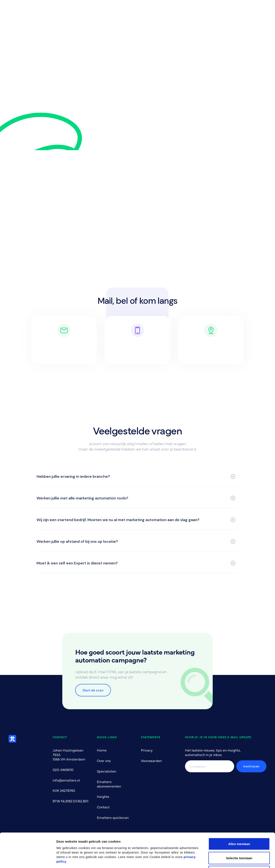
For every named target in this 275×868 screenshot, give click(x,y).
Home (102, 750)
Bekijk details (232, 860)
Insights (103, 796)
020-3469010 (63, 770)
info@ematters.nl (66, 780)
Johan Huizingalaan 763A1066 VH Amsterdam (69, 755)
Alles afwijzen (239, 840)
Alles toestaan (239, 812)
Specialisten (107, 771)
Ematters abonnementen (109, 784)
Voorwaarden (151, 761)
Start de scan (93, 690)
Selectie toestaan (239, 826)
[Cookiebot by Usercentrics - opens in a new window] (28, 860)
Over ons (104, 761)
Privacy (147, 750)
